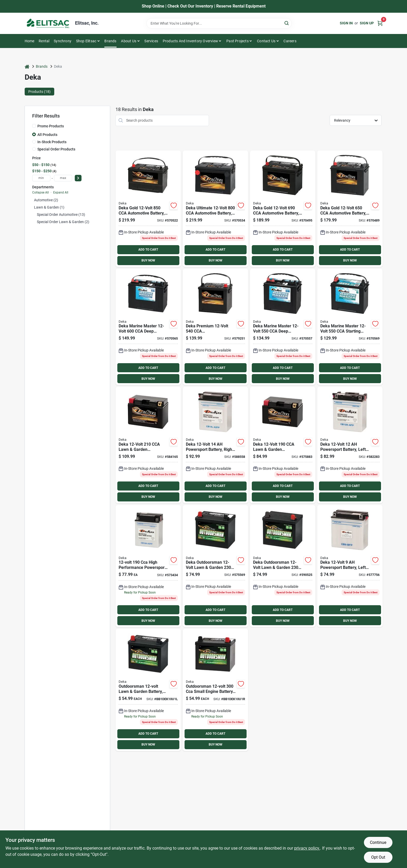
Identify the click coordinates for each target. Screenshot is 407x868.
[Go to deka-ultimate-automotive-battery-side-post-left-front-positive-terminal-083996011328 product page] (215, 209)
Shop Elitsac (86, 41)
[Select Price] (78, 178)
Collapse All (40, 192)
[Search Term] (219, 23)
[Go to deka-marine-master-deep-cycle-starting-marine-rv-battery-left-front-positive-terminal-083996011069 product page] (148, 327)
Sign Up (367, 23)
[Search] (287, 23)
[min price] (41, 178)
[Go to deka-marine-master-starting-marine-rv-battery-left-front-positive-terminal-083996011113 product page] (350, 327)
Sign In (346, 23)
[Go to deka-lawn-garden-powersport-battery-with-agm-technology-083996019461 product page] (283, 445)
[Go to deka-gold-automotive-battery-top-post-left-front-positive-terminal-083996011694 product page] (283, 209)
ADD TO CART (148, 250)
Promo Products (51, 126)
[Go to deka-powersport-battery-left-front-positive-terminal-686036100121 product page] (350, 566)
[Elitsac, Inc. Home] (48, 23)
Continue (378, 842)
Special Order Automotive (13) (61, 215)
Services (151, 41)
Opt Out (378, 857)
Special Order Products (56, 149)
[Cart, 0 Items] (380, 23)
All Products (47, 135)
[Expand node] (34, 215)
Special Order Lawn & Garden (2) (63, 222)
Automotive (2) (46, 200)
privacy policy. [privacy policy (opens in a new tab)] (307, 848)
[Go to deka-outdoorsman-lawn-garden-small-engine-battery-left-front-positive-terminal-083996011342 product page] (215, 566)
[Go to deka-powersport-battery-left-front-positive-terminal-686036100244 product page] (350, 445)
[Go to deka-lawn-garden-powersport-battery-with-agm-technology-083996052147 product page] (148, 445)
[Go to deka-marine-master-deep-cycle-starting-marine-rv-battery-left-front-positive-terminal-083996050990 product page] (283, 327)
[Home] (27, 67)
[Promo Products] (34, 126)
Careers (290, 41)
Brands (110, 41)
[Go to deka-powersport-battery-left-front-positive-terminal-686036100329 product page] (148, 566)
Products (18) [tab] (39, 92)
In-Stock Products (52, 142)
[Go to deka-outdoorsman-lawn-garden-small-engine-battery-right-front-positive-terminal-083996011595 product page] (283, 566)
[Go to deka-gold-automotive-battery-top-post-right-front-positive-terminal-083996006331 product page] (350, 209)
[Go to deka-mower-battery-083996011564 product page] (215, 690)
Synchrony (63, 41)
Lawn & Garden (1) (49, 207)
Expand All (61, 192)
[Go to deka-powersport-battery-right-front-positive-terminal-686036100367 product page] (215, 445)
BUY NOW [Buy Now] (148, 260)
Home (30, 41)
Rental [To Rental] (44, 41)
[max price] (63, 178)
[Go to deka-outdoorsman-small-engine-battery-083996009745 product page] (148, 690)
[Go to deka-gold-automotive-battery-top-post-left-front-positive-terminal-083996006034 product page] (148, 209)
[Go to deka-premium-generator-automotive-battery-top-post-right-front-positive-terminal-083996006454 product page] (215, 327)
